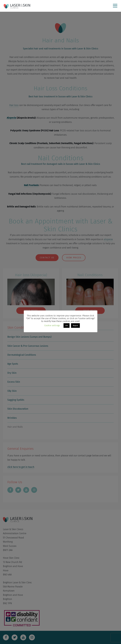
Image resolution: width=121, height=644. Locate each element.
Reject (75, 326)
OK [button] (67, 326)
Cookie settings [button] (52, 325)
